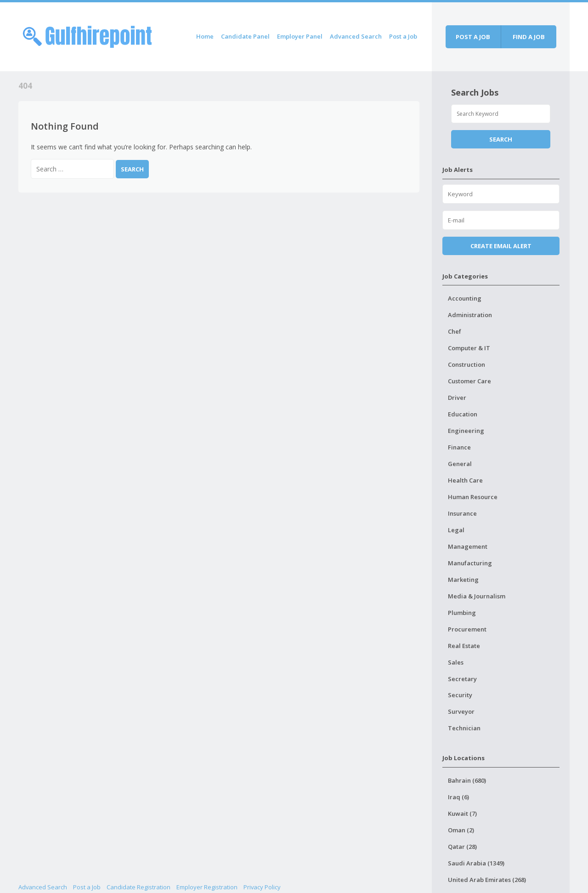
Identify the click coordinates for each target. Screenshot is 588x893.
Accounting (465, 298)
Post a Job (403, 36)
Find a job (529, 37)
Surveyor (461, 711)
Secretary (462, 679)
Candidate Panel (245, 36)
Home (205, 36)
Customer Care (469, 381)
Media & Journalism (477, 596)
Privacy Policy (262, 887)
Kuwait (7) (462, 813)
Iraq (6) (458, 797)
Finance (459, 447)
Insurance (462, 513)
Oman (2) (461, 830)
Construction (466, 364)
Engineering (466, 431)
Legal (456, 530)
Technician (464, 728)
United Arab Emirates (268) (487, 880)
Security (460, 695)
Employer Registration (207, 887)
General (460, 464)
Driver (457, 398)
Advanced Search (356, 36)
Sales (456, 662)
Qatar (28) (462, 847)
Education (463, 414)
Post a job (473, 37)
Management (468, 546)
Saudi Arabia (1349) (476, 863)
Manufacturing (470, 563)
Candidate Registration (139, 887)
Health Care (465, 480)
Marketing (463, 580)
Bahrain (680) (467, 780)
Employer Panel (300, 36)
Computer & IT (469, 348)
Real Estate (464, 646)
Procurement (467, 629)
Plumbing (462, 613)
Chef (455, 331)
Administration (470, 315)
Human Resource (473, 497)
